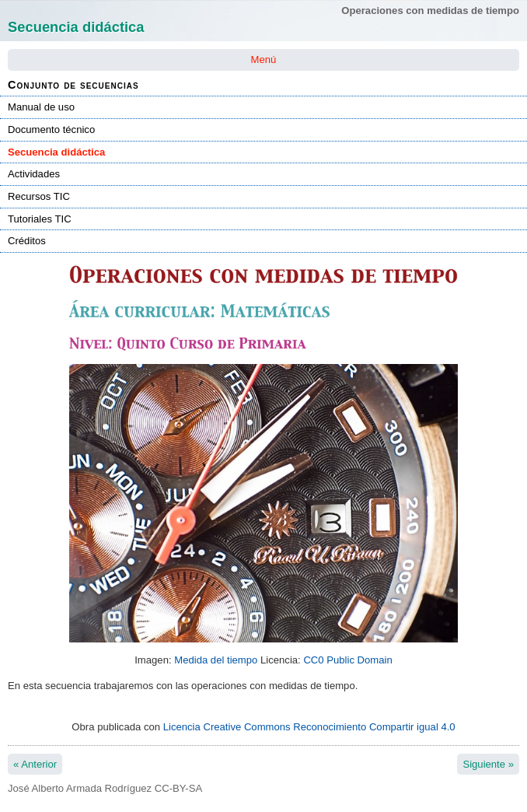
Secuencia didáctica (56, 152)
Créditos (27, 241)
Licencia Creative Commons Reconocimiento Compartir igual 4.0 (309, 727)
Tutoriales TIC (40, 219)
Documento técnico (51, 129)
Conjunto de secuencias (73, 85)
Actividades (34, 174)
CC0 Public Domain (347, 660)
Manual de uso (41, 107)
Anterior (35, 764)
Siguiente (488, 764)
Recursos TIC (39, 196)
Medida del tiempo (216, 660)
